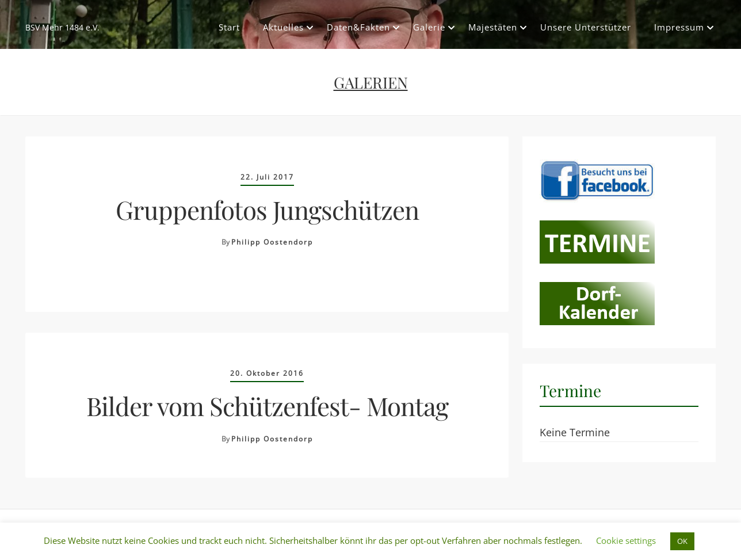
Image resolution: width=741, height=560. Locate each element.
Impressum (679, 27)
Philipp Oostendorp (272, 242)
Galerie (429, 27)
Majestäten (493, 27)
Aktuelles (283, 27)
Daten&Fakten (358, 27)
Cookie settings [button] (626, 540)
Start (229, 27)
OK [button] (682, 541)
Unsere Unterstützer (586, 27)
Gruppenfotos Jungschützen (267, 209)
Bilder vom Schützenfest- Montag (267, 405)
